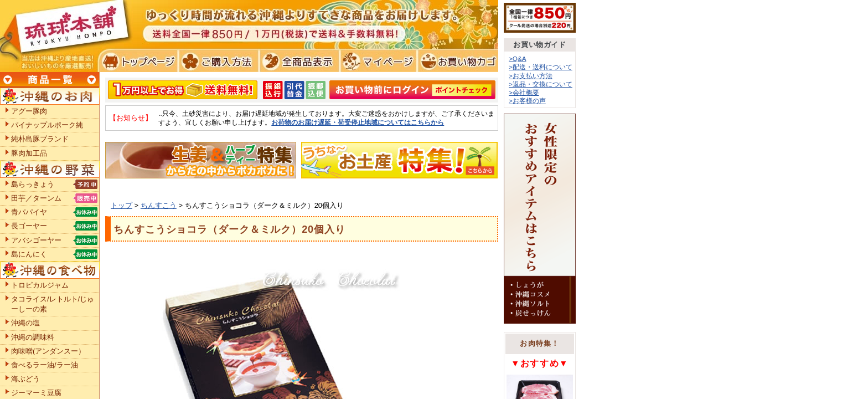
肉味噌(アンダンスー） (48, 351)
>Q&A (518, 58)
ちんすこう (159, 205)
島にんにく (29, 254)
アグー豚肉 (29, 111)
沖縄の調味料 (33, 337)
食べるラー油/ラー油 (45, 365)
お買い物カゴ (456, 61)
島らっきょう (33, 184)
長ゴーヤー (29, 226)
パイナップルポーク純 (47, 125)
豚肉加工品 (29, 153)
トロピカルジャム (40, 285)
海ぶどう (25, 379)
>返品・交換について (541, 84)
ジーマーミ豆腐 (36, 393)
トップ (122, 205)
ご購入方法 (217, 61)
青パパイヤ (29, 212)
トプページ (138, 61)
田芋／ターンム (36, 198)
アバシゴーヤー (36, 240)
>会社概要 (524, 92)
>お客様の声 (527, 101)
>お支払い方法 (531, 76)
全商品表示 (297, 61)
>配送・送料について (541, 67)
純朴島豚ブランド (40, 139)
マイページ (377, 61)
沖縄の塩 (25, 323)
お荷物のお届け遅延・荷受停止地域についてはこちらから (358, 122)
